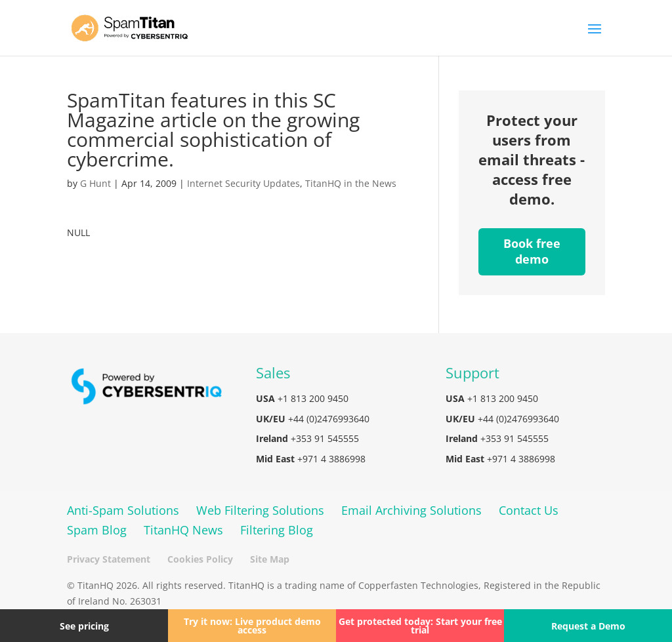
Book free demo (532, 251)
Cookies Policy (200, 559)
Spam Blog (97, 530)
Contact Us (529, 510)
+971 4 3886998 (331, 459)
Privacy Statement (109, 559)
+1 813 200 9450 (313, 398)
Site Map (270, 559)
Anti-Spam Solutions (123, 510)
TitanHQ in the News (351, 183)
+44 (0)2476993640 (329, 419)
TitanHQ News (183, 530)
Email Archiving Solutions (411, 510)
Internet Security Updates (243, 183)
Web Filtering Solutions (260, 510)
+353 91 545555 (325, 438)
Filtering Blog (277, 530)
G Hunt (95, 183)
